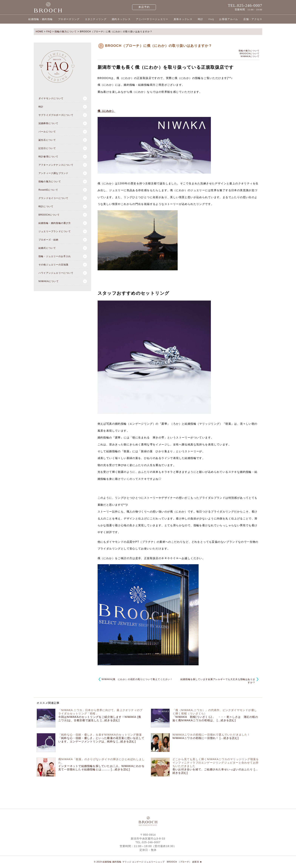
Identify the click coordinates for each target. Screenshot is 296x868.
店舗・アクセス (253, 19)
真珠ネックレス (183, 19)
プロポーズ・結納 (49, 240)
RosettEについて (48, 190)
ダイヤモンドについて (51, 98)
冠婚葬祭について (49, 123)
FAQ (211, 19)
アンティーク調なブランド (53, 173)
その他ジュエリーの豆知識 (53, 265)
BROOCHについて (49, 215)
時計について (46, 206)
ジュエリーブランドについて (55, 231)
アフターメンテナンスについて (56, 165)
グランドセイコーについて (53, 198)
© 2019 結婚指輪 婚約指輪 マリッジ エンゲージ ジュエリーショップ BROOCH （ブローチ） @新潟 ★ (148, 862)
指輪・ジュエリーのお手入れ (55, 256)
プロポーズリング (69, 19)
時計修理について (49, 157)
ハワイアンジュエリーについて (56, 273)
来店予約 (144, 7)
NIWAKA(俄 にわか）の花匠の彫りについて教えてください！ (137, 679)
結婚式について (47, 248)
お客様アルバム (229, 19)
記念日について (47, 148)
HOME (39, 32)
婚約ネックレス (121, 19)
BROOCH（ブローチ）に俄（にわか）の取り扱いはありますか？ (159, 46)
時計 (201, 19)
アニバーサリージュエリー (152, 19)
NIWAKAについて (49, 281)
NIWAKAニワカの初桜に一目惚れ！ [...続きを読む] (206, 738)
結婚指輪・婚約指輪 (40, 19)
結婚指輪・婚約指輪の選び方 (55, 223)
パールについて (47, 132)
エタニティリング (96, 19)
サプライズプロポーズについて (56, 115)
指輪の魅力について (50, 182)
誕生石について (47, 140)
